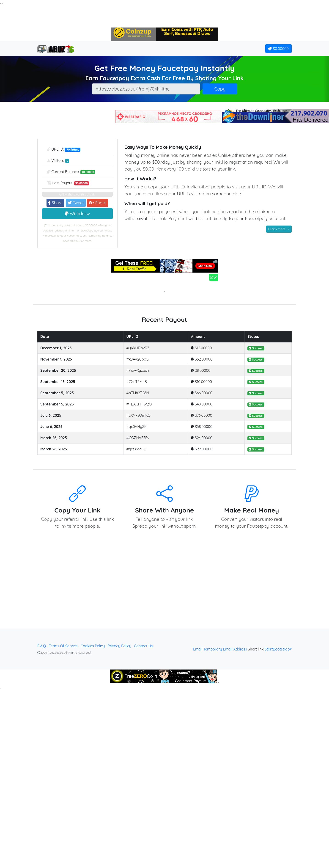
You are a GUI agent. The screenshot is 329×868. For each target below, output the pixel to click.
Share (55, 203)
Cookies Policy (93, 646)
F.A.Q (42, 646)
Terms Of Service (63, 646)
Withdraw (78, 214)
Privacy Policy (119, 646)
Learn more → (279, 229)
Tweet (76, 203)
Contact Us (143, 646)
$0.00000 (278, 49)
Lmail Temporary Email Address (220, 649)
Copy (220, 89)
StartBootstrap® (278, 649)
